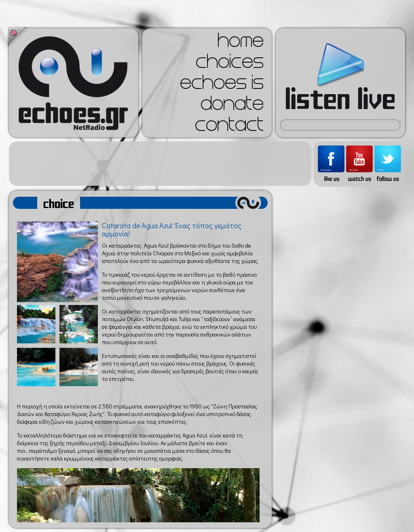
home (241, 43)
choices (230, 64)
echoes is (222, 85)
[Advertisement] (160, 164)
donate (232, 106)
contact (229, 127)
